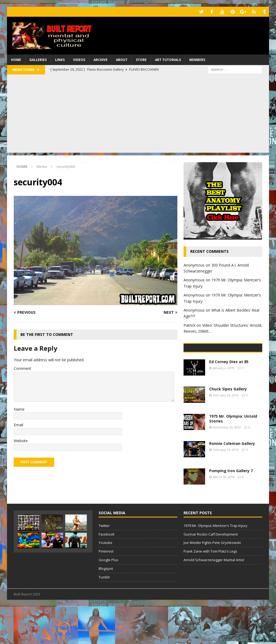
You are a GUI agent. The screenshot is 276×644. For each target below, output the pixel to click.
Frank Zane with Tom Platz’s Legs (210, 589)
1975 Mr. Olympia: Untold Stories (233, 456)
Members (197, 59)
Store (141, 59)
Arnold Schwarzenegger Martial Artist (214, 597)
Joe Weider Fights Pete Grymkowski (212, 580)
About (122, 59)
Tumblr (104, 615)
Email (18, 424)
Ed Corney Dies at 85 (229, 399)
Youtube (106, 580)
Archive (101, 59)
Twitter (104, 563)
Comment (23, 368)
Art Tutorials (168, 59)
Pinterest (106, 589)
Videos (79, 59)
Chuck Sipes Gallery (228, 426)
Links (60, 59)
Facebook (107, 572)
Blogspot (106, 606)
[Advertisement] (138, 114)
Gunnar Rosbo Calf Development (211, 572)
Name (19, 409)
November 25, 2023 (227, 465)
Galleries (38, 59)
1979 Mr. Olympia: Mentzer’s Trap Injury (215, 563)
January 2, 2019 (224, 405)
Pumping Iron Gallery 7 (231, 508)
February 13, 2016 (226, 487)
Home (16, 59)
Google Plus (108, 597)
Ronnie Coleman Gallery (232, 481)
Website (21, 440)
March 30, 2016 (224, 514)
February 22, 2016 (226, 433)
